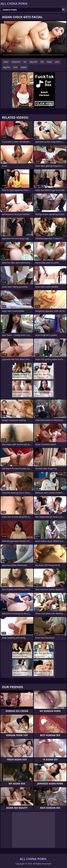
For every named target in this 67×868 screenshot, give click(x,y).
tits (42, 62)
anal (57, 62)
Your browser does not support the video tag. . (33, 40)
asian (6, 62)
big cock (33, 62)
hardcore (16, 62)
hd (25, 62)
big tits (7, 67)
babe (49, 62)
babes (24, 67)
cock (15, 67)
